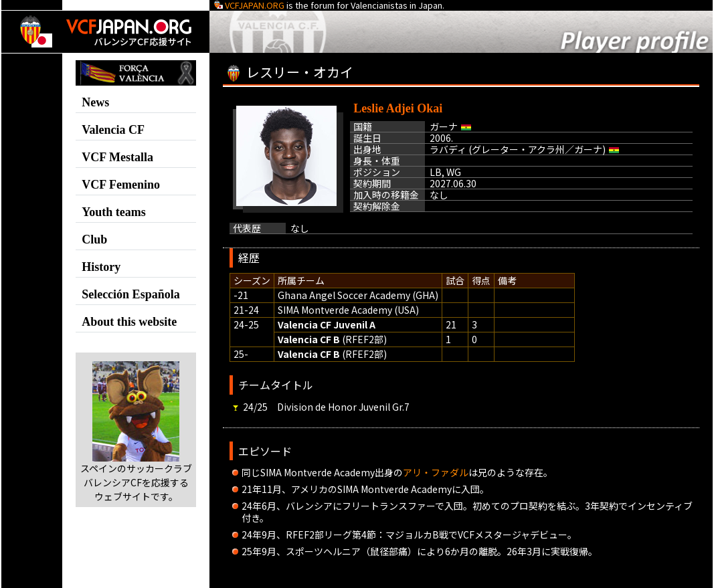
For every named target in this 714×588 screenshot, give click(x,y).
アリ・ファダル (436, 472)
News (95, 102)
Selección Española (131, 294)
